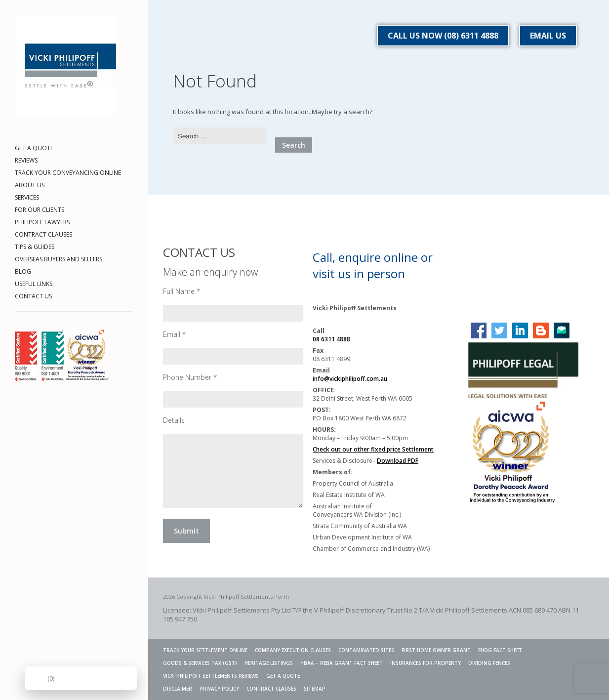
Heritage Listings (269, 663)
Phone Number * (190, 377)
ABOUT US (30, 185)
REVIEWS (26, 160)
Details (174, 420)
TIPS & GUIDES (35, 247)
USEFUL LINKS (34, 284)
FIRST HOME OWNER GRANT (436, 650)
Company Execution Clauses (293, 650)
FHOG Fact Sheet (500, 650)
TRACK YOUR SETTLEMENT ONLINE (205, 650)
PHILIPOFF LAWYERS (42, 222)
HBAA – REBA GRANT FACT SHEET (342, 663)
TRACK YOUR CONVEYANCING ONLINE (68, 173)
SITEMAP (315, 689)
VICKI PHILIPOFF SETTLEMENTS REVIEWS (211, 676)
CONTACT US (33, 296)
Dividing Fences (489, 663)
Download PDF (398, 461)
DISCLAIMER (178, 689)
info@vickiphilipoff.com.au (350, 379)
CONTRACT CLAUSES (43, 234)
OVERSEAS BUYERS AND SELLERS (59, 259)
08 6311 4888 (331, 339)
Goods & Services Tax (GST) (200, 663)
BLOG (23, 271)
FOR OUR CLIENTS (40, 210)
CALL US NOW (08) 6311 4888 (443, 36)
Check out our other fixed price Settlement (373, 449)
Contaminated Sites (366, 650)
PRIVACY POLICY (219, 689)
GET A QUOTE (34, 148)
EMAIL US (548, 36)
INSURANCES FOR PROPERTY (426, 663)
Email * (174, 334)
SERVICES (27, 197)
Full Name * (182, 291)
